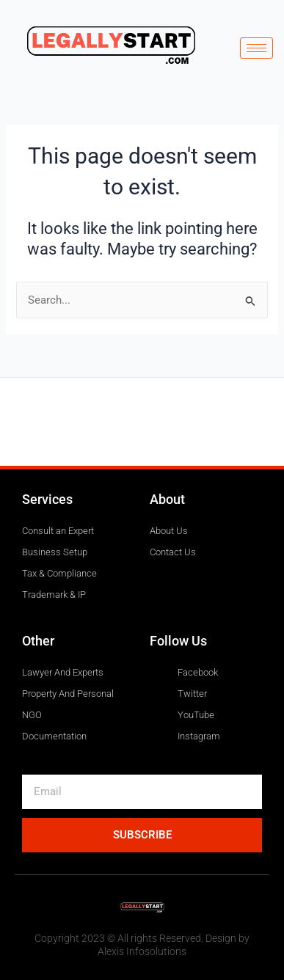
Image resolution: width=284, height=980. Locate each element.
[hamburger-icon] (256, 48)
